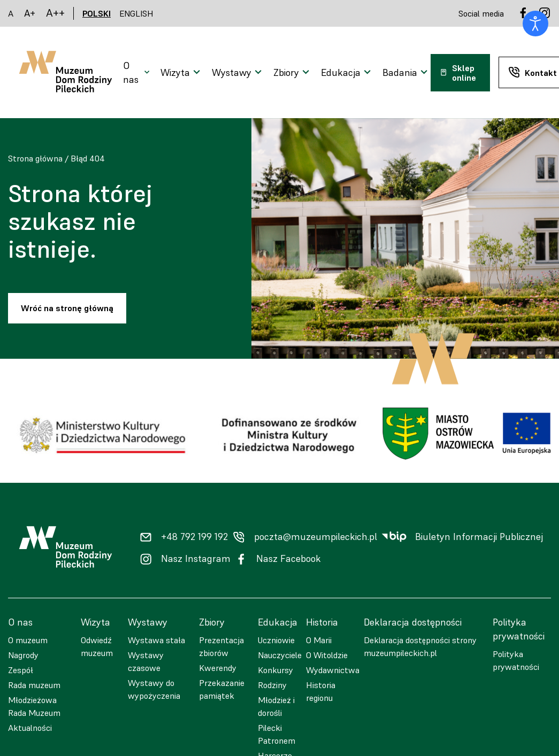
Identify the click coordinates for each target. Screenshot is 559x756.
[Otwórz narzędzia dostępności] (535, 24)
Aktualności (30, 728)
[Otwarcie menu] (137, 73)
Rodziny (272, 685)
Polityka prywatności (516, 660)
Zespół (21, 670)
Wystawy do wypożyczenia (154, 689)
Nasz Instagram (196, 559)
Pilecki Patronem (277, 734)
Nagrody (23, 655)
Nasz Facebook (289, 559)
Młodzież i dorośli (276, 706)
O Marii (319, 640)
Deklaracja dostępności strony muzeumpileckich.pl (420, 646)
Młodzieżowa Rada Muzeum (34, 706)
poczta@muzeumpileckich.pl (316, 537)
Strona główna (35, 158)
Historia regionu (321, 691)
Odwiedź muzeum (97, 646)
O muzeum (28, 640)
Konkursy (275, 670)
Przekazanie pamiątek (222, 689)
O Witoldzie (327, 655)
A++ (55, 13)
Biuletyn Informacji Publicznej (479, 537)
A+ (30, 13)
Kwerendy (218, 668)
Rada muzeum (34, 685)
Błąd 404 (88, 158)
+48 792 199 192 (194, 537)
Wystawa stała (156, 640)
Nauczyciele (280, 655)
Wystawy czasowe (146, 661)
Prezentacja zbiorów (221, 646)
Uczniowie (276, 640)
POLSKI (97, 13)
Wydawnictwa (333, 670)
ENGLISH (136, 13)
